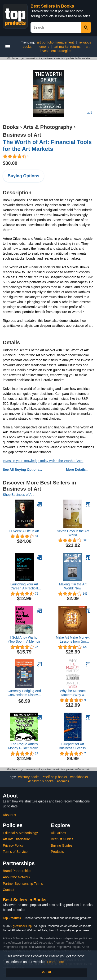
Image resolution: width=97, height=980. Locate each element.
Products (57, 852)
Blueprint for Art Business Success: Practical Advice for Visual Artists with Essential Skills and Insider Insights (73, 746)
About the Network (16, 877)
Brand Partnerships (17, 871)
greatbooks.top (22, 926)
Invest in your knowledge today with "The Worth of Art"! (43, 461)
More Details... (77, 470)
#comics (63, 781)
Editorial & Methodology (20, 833)
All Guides (58, 833)
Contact (9, 890)
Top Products (12, 918)
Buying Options (23, 176)
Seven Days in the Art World (73, 533)
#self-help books (55, 777)
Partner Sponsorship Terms (23, 884)
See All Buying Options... (22, 470)
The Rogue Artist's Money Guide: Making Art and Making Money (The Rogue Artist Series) (24, 746)
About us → (11, 815)
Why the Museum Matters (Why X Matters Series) (73, 693)
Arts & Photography (48, 127)
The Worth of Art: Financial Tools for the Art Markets (47, 145)
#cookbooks (79, 777)
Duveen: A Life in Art (24, 531)
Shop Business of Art (18, 495)
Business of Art (22, 135)
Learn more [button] (56, 962)
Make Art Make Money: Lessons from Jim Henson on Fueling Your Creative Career (73, 640)
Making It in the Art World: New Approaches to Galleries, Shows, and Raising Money (73, 586)
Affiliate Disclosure (16, 839)
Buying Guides (62, 845)
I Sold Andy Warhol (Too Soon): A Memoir (24, 639)
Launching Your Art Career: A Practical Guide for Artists (24, 586)
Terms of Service (15, 852)
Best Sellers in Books (52, 6)
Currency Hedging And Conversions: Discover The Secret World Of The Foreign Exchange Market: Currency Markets (24, 693)
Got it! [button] (46, 972)
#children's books (41, 781)
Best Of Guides (62, 839)
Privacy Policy (13, 845)
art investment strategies (65, 49)
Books (11, 127)
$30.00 (10, 163)
